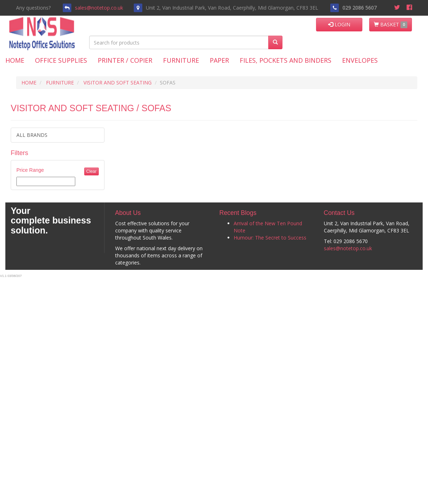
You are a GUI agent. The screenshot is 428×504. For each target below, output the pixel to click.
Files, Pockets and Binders (286, 60)
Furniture (181, 60)
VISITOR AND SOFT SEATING (118, 83)
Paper (219, 60)
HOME (29, 83)
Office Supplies (61, 60)
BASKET (391, 25)
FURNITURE (60, 83)
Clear (91, 171)
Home (15, 60)
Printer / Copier (125, 60)
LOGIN (339, 24)
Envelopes (360, 60)
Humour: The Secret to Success (270, 238)
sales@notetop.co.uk (99, 8)
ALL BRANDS (32, 135)
